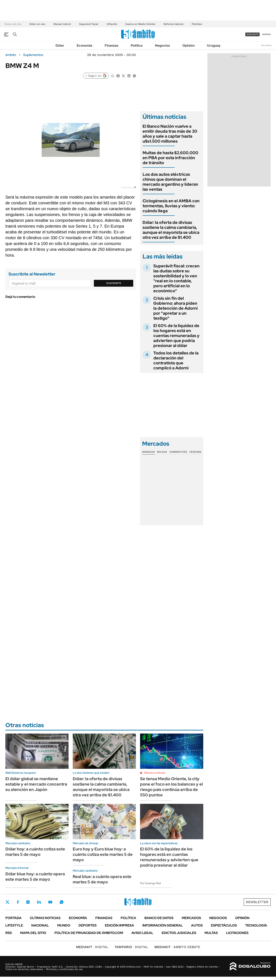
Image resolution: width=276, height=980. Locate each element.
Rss (9, 933)
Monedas (148, 452)
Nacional (40, 925)
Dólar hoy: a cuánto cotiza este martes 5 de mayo (35, 852)
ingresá (266, 34)
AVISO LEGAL (142, 933)
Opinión (188, 45)
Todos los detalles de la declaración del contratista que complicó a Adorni (176, 360)
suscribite (253, 34)
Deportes (88, 925)
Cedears (195, 452)
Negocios (162, 45)
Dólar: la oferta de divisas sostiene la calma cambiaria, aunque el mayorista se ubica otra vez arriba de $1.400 (171, 230)
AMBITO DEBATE (177, 947)
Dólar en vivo (37, 24)
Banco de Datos (159, 918)
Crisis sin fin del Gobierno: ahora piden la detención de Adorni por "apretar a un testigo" (176, 308)
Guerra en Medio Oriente (140, 24)
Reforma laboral (173, 24)
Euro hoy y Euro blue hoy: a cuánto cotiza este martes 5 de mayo (103, 854)
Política (137, 45)
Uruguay (214, 45)
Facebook (18, 902)
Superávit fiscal (89, 24)
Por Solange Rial (150, 883)
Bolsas (162, 452)
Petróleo (197, 24)
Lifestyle (14, 925)
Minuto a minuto (155, 773)
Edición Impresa (119, 925)
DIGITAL (92, 947)
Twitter (7, 902)
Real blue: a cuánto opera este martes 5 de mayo (102, 879)
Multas (211, 933)
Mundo (64, 925)
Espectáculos (224, 925)
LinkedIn (39, 902)
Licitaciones (237, 933)
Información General (163, 925)
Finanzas (111, 45)
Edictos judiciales (179, 933)
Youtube (50, 902)
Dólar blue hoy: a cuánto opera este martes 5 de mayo (35, 877)
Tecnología (256, 925)
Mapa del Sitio (33, 933)
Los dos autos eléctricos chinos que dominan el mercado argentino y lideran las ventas (170, 182)
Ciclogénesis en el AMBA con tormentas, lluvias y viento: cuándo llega (171, 206)
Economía (84, 45)
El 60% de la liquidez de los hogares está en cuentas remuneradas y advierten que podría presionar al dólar (176, 336)
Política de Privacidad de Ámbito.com (89, 933)
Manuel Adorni (62, 24)
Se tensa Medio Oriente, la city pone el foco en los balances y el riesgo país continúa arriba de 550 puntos (171, 787)
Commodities (178, 452)
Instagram (28, 902)
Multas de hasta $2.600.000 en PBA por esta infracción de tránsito (170, 158)
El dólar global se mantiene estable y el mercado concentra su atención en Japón (36, 784)
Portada (13, 918)
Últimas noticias (45, 918)
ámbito (11, 55)
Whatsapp (62, 902)
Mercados (191, 918)
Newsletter (266, 45)
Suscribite (114, 283)
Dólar (60, 45)
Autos (197, 925)
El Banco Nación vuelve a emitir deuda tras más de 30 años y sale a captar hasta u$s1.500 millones (170, 134)
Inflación (112, 24)
